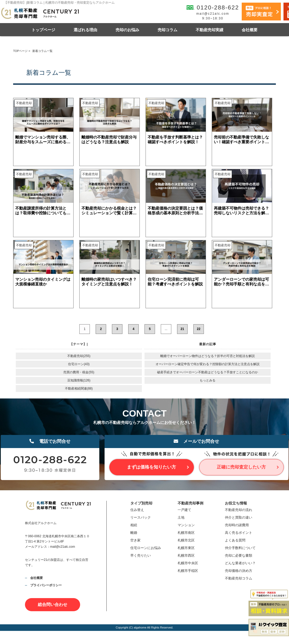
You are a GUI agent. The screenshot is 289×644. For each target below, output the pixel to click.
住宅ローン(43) (79, 364)
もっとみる (208, 380)
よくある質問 (235, 540)
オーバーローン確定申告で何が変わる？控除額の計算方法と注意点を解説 (208, 364)
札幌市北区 (186, 540)
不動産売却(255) (79, 356)
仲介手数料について (240, 548)
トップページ (43, 30)
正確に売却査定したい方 (241, 467)
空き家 (135, 540)
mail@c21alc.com (213, 14)
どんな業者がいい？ (240, 563)
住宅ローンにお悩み (146, 548)
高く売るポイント (239, 533)
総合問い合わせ (53, 605)
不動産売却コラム (239, 578)
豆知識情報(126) (79, 380)
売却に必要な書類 (239, 555)
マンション (186, 525)
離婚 (134, 533)
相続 (134, 525)
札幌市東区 (186, 548)
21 (182, 329)
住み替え (137, 510)
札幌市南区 (186, 533)
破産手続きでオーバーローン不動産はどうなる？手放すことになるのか (208, 372)
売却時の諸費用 (237, 525)
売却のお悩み (127, 30)
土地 (181, 517)
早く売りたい (141, 555)
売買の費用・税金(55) (79, 372)
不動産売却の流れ (239, 510)
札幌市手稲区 (188, 571)
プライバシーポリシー (46, 585)
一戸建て (184, 510)
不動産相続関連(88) (79, 388)
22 (198, 329)
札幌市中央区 (188, 563)
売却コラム (167, 30)
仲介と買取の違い (239, 517)
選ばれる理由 (85, 30)
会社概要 (250, 30)
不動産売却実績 (210, 30)
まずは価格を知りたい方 (151, 467)
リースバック (141, 517)
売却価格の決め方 (239, 571)
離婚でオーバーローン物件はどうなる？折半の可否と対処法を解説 (208, 356)
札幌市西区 (186, 555)
